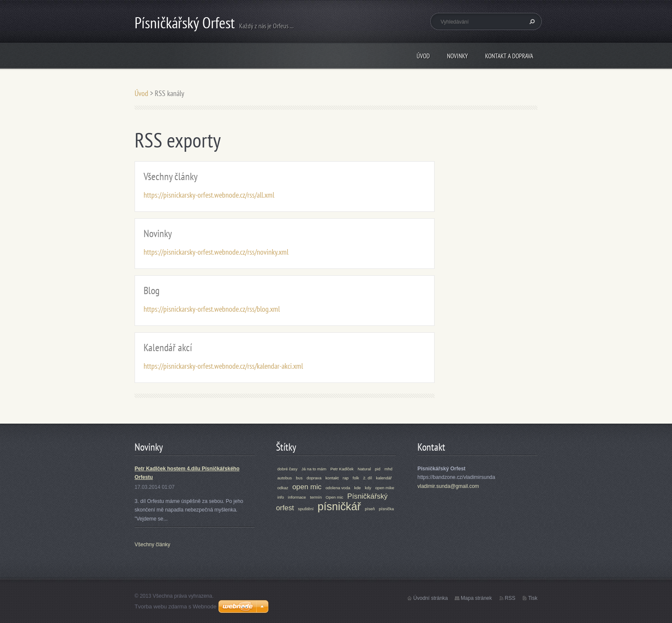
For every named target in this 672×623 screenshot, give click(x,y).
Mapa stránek (476, 598)
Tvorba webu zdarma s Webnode (175, 606)
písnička (386, 509)
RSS (510, 598)
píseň (370, 509)
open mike (385, 488)
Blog (151, 290)
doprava (314, 478)
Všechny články (171, 176)
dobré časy (287, 469)
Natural (364, 469)
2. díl (367, 478)
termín (316, 497)
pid (378, 469)
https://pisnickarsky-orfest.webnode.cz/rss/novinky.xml (216, 252)
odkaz (283, 488)
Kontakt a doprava (509, 56)
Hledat (531, 21)
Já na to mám (314, 469)
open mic (307, 487)
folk (356, 478)
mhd (388, 469)
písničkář (339, 506)
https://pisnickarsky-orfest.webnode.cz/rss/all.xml (209, 195)
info (280, 497)
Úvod (423, 56)
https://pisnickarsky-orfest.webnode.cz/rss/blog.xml (212, 309)
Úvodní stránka (430, 598)
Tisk (533, 598)
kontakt (332, 478)
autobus (285, 478)
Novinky (457, 56)
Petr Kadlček (342, 469)
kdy (368, 488)
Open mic (334, 497)
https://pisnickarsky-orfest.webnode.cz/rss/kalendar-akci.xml (223, 366)
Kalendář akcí (168, 348)
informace (297, 497)
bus (299, 478)
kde (357, 488)
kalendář (384, 478)
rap (346, 478)
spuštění (306, 509)
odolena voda (338, 488)
